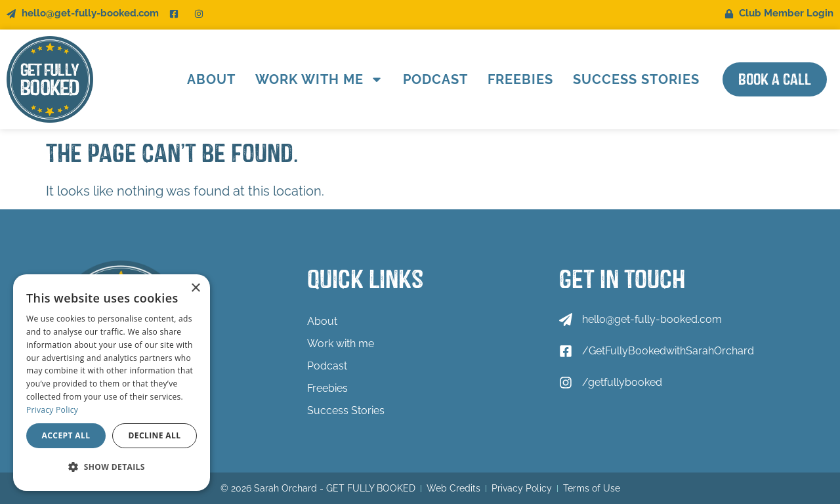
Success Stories (636, 79)
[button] (112, 467)
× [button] (195, 288)
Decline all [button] (155, 435)
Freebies (520, 79)
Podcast (435, 79)
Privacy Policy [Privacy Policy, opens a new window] (52, 410)
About (211, 79)
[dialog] (112, 383)
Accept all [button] (66, 435)
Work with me (319, 79)
